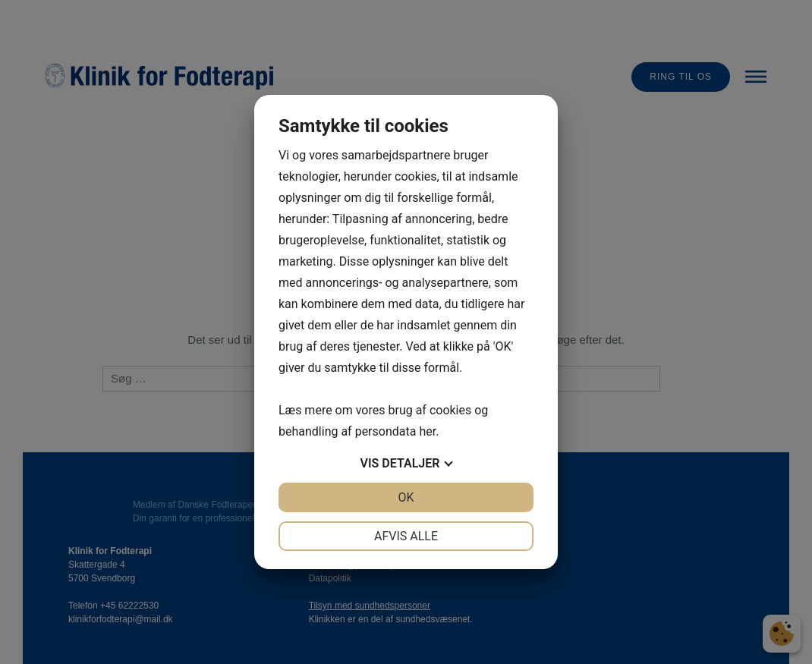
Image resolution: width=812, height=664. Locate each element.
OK (406, 497)
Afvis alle (406, 536)
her (427, 431)
